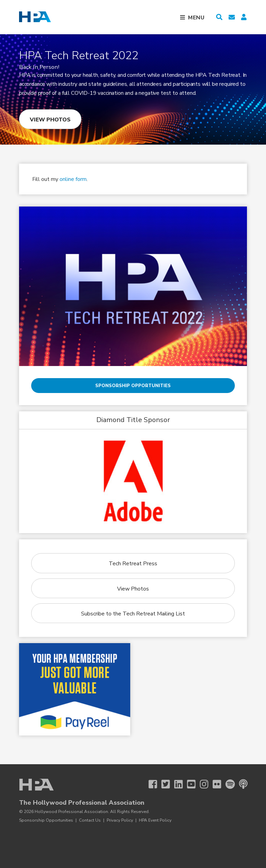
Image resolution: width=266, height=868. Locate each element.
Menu (196, 18)
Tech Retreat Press (133, 564)
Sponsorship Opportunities (133, 386)
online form (73, 179)
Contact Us (90, 820)
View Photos (50, 120)
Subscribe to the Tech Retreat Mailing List (133, 614)
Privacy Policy (120, 820)
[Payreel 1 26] (75, 689)
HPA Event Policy (155, 820)
